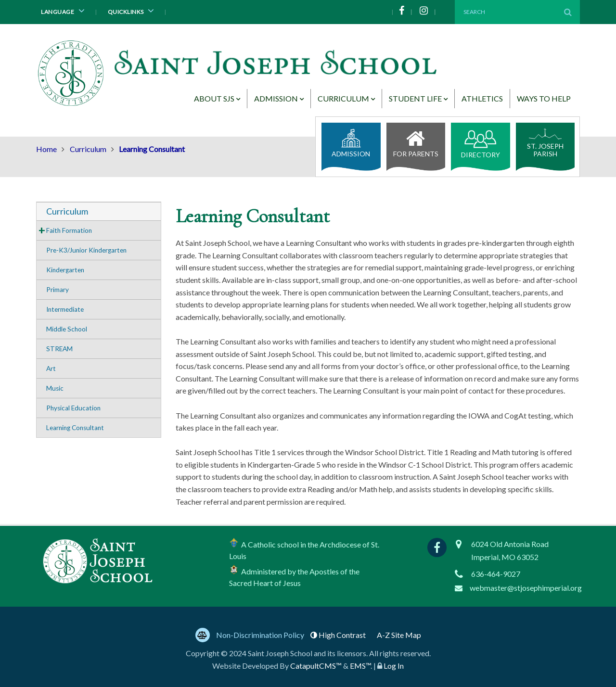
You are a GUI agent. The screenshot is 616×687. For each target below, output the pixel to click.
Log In (394, 666)
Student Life (415, 98)
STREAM (59, 349)
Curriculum (343, 98)
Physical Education (73, 408)
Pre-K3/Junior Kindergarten (86, 250)
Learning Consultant (75, 428)
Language (64, 11)
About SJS (214, 98)
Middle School (67, 329)
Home (46, 149)
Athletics (482, 98)
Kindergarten (65, 270)
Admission (276, 98)
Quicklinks (133, 11)
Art (51, 369)
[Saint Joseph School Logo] (239, 76)
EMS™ (360, 666)
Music (55, 388)
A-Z (399, 635)
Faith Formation (69, 230)
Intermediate (65, 309)
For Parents (416, 141)
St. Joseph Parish (545, 143)
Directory (481, 144)
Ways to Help (544, 98)
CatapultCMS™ (316, 666)
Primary (58, 290)
